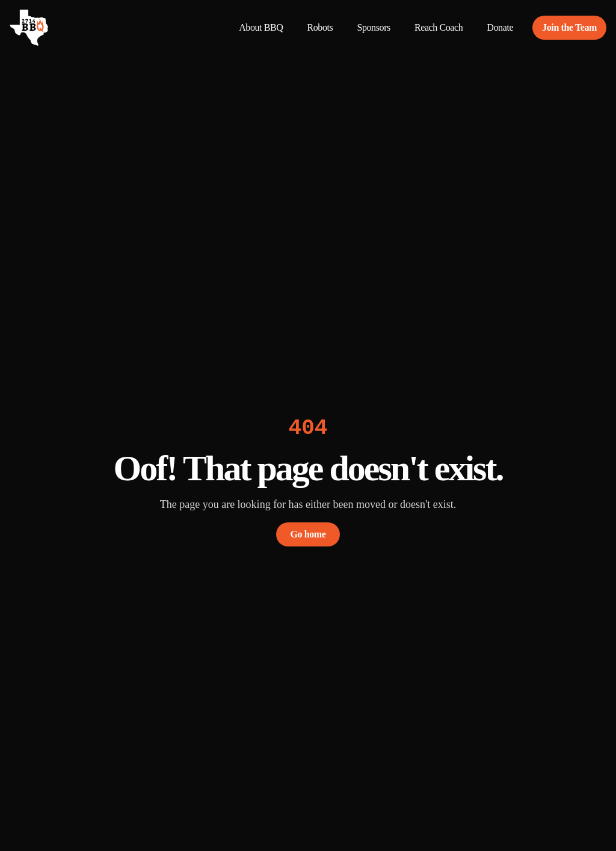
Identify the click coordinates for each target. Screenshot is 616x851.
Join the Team (569, 27)
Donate (500, 27)
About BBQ (261, 27)
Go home (308, 534)
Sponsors (373, 27)
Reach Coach (439, 27)
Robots (320, 27)
